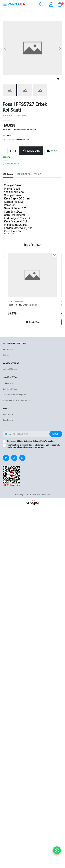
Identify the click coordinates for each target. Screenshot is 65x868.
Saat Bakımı (8, 420)
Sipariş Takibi (9, 349)
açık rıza (31, 447)
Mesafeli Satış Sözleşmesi (14, 395)
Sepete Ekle (33, 151)
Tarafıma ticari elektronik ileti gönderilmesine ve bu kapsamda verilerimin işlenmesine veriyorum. (33, 446)
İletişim (6, 355)
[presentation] (5, 48)
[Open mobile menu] (5, 4)
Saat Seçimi (8, 414)
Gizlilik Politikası (10, 389)
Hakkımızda (8, 383)
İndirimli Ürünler (10, 369)
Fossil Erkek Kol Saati (20, 140)
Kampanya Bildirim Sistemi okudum (31, 441)
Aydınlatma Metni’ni (39, 441)
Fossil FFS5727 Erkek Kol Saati (25, 107)
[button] (41, 5)
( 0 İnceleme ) (21, 116)
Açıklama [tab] (8, 174)
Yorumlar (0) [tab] (24, 174)
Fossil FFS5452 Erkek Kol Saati (22, 305)
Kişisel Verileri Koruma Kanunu (16, 400)
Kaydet (56, 434)
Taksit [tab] (38, 174)
